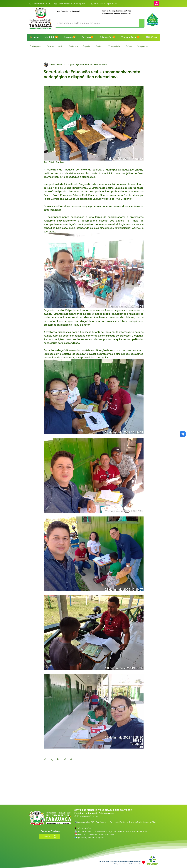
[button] (51, 37)
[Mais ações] (142, 65)
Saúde (129, 46)
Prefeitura (73, 46)
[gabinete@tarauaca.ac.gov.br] (70, 4)
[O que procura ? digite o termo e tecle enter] (95, 23)
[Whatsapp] (50, 836)
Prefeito (99, 46)
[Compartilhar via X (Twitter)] (52, 759)
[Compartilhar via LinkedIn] (58, 759)
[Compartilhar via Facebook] (45, 759)
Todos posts (36, 46)
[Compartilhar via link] (65, 759)
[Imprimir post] (71, 759)
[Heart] (144, 862)
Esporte (87, 46)
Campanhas (143, 46)
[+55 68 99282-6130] (40, 4)
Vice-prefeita (114, 46)
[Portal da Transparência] (104, 4)
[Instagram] (157, 3)
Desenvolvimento (55, 46)
